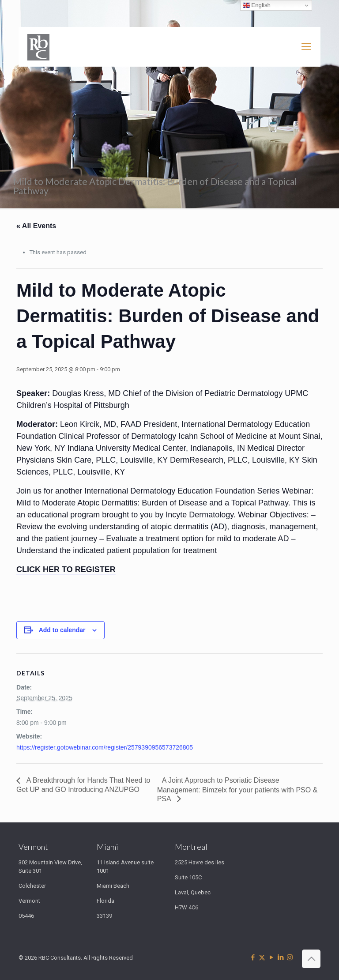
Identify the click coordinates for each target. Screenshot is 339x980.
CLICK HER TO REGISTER (66, 569)
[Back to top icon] (311, 959)
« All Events (36, 226)
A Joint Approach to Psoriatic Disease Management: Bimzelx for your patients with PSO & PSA (237, 790)
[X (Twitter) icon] (262, 957)
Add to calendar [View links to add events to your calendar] (62, 630)
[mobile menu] (306, 47)
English (257, 5)
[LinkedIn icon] (281, 957)
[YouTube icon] (271, 957)
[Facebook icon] (253, 957)
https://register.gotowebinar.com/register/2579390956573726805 (105, 747)
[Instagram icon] (290, 957)
